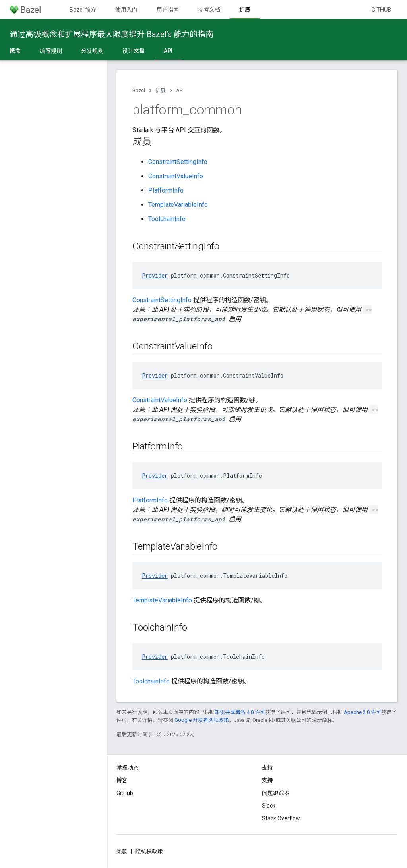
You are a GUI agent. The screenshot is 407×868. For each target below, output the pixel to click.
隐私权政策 (149, 851)
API (180, 90)
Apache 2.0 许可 (362, 712)
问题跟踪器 (276, 793)
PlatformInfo (166, 190)
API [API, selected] (168, 51)
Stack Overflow (281, 818)
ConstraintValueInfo (176, 176)
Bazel (139, 90)
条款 (122, 851)
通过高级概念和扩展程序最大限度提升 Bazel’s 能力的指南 (111, 34)
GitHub (381, 10)
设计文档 (134, 51)
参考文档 (209, 10)
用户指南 (168, 10)
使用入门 (126, 10)
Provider (155, 275)
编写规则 (51, 51)
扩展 (161, 90)
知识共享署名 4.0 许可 (240, 712)
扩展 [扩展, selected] (245, 10)
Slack (269, 806)
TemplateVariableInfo (178, 205)
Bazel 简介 (83, 10)
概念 (15, 51)
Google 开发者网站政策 (202, 720)
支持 (267, 780)
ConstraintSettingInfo (178, 162)
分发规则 (92, 51)
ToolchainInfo (167, 219)
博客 (122, 780)
